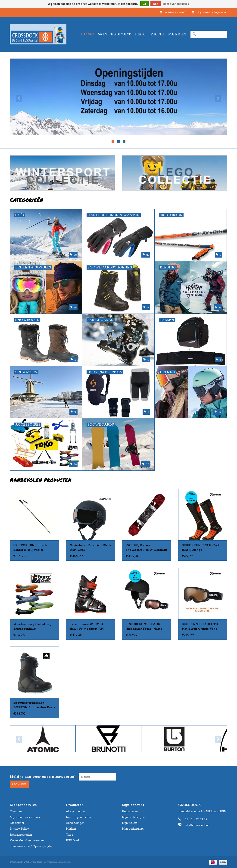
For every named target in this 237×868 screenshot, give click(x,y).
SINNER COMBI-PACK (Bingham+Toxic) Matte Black (144, 627)
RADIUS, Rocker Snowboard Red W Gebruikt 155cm (146, 548)
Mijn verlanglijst (133, 829)
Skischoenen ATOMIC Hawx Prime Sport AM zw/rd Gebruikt (87, 627)
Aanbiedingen (75, 823)
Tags (69, 835)
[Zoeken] (209, 34)
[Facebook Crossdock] (215, 777)
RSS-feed (72, 840)
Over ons (16, 811)
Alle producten (76, 811)
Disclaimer (17, 823)
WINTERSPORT (114, 34)
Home (87, 34)
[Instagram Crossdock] (224, 777)
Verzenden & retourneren (27, 840)
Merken (177, 34)
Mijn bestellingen (133, 817)
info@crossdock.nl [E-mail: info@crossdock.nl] (197, 825)
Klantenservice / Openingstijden (31, 846)
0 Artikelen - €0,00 (173, 12)
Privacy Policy (19, 829)
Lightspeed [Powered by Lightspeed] (64, 862)
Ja (144, 4)
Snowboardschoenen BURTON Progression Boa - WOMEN (34, 706)
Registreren (130, 811)
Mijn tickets (130, 823)
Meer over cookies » (176, 4)
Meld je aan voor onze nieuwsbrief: (42, 777)
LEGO (141, 34)
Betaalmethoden (21, 835)
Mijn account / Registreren (209, 12)
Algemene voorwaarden (26, 817)
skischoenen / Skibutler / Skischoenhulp (33, 627)
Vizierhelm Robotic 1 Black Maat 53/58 (90, 548)
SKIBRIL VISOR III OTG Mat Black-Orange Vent (200, 627)
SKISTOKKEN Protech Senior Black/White (30, 548)
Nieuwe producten (78, 817)
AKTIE (157, 34)
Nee (156, 4)
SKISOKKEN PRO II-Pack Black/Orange (201, 548)
